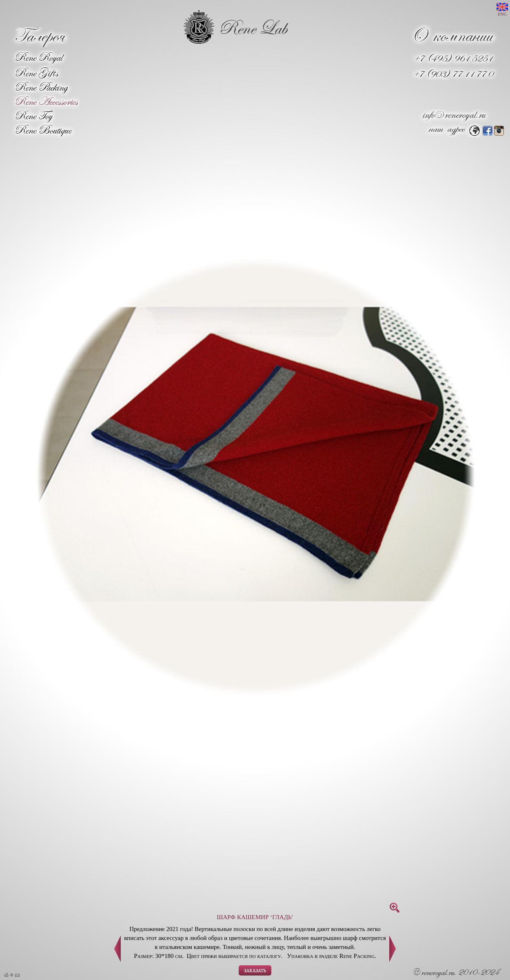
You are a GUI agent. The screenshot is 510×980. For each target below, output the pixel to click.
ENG (502, 10)
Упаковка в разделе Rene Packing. (331, 956)
